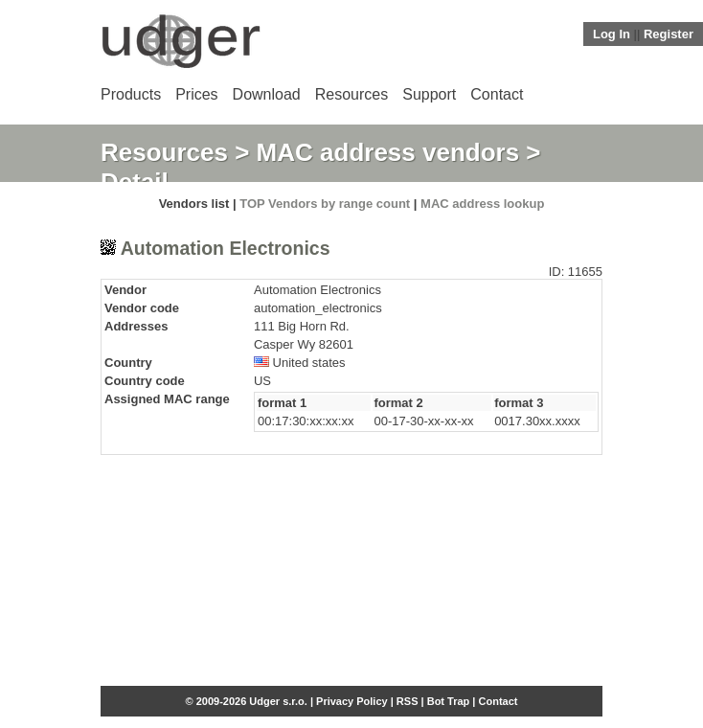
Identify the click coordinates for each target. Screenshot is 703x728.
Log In (612, 34)
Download (267, 94)
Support (429, 94)
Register (669, 34)
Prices (196, 94)
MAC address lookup (482, 204)
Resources (351, 94)
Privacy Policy (352, 701)
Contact (497, 94)
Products (131, 94)
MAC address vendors (388, 152)
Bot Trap (449, 701)
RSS (408, 701)
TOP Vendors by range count (325, 204)
